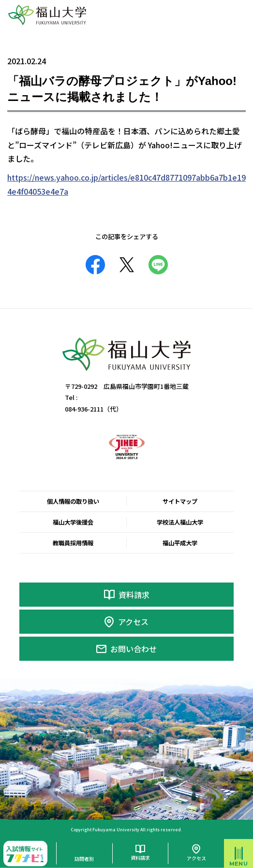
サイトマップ (180, 501)
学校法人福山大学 (180, 522)
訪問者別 (84, 859)
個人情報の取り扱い (73, 501)
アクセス (133, 622)
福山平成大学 (180, 543)
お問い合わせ (134, 649)
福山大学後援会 (73, 522)
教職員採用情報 (73, 543)
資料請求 (134, 595)
